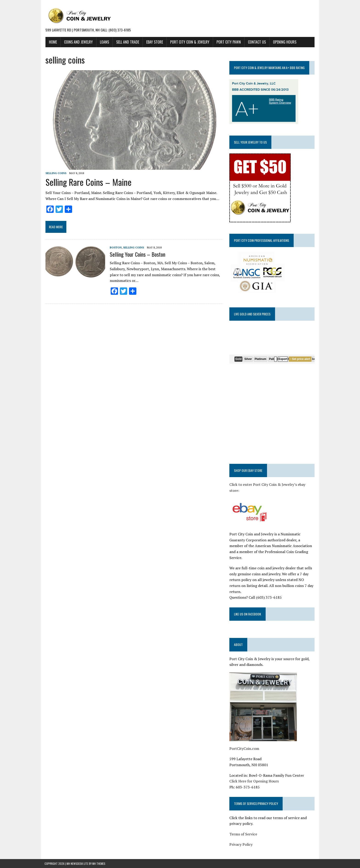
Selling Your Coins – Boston (137, 255)
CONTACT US (256, 42)
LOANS (104, 42)
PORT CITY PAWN (228, 42)
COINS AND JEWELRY (77, 42)
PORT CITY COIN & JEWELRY (189, 42)
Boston (115, 248)
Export (283, 359)
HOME (52, 42)
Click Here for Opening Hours (254, 775)
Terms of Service (243, 828)
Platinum (261, 359)
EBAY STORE (154, 42)
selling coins (55, 174)
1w (314, 359)
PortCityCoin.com (245, 743)
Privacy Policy (241, 839)
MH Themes (99, 858)
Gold (239, 359)
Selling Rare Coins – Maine (88, 183)
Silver (249, 359)
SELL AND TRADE (127, 42)
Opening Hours (284, 42)
